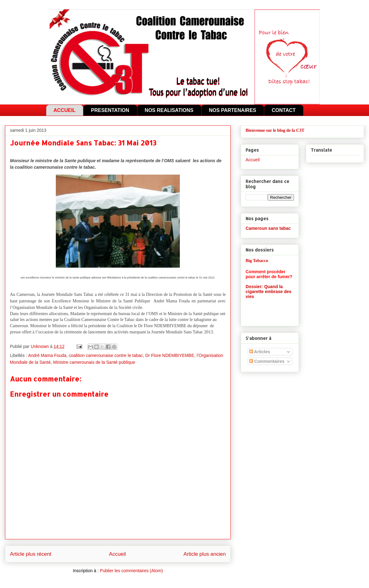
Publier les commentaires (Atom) (131, 571)
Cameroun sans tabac (268, 228)
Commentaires (267, 361)
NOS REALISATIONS (169, 110)
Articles (260, 352)
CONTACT (284, 110)
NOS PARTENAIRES (233, 110)
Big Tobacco (257, 261)
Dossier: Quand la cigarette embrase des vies (269, 292)
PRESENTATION (110, 110)
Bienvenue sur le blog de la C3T (275, 130)
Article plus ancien (205, 554)
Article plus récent (31, 554)
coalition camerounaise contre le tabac (106, 355)
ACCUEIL (65, 110)
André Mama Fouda (47, 355)
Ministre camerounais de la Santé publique (94, 362)
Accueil (118, 554)
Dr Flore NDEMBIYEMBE (170, 355)
